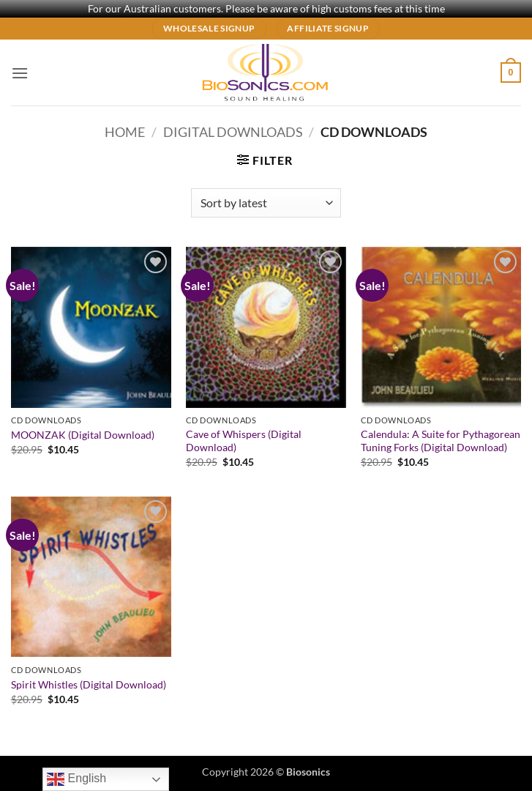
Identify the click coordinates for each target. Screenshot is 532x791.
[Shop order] (266, 203)
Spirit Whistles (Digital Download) (89, 684)
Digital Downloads (233, 132)
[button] (20, 73)
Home (125, 132)
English (76, 779)
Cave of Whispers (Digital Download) (244, 441)
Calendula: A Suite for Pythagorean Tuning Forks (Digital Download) (441, 441)
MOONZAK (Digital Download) (83, 435)
